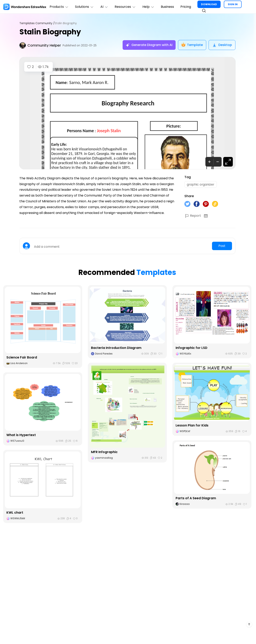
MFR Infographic (104, 452)
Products (59, 7)
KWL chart (15, 513)
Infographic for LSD (191, 348)
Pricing (186, 7)
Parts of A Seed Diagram (196, 498)
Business (168, 7)
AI (105, 7)
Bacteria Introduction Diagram (116, 348)
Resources (126, 7)
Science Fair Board (22, 358)
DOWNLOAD (210, 4)
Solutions (85, 7)
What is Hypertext (21, 435)
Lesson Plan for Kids (192, 426)
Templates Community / (37, 23)
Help (149, 7)
